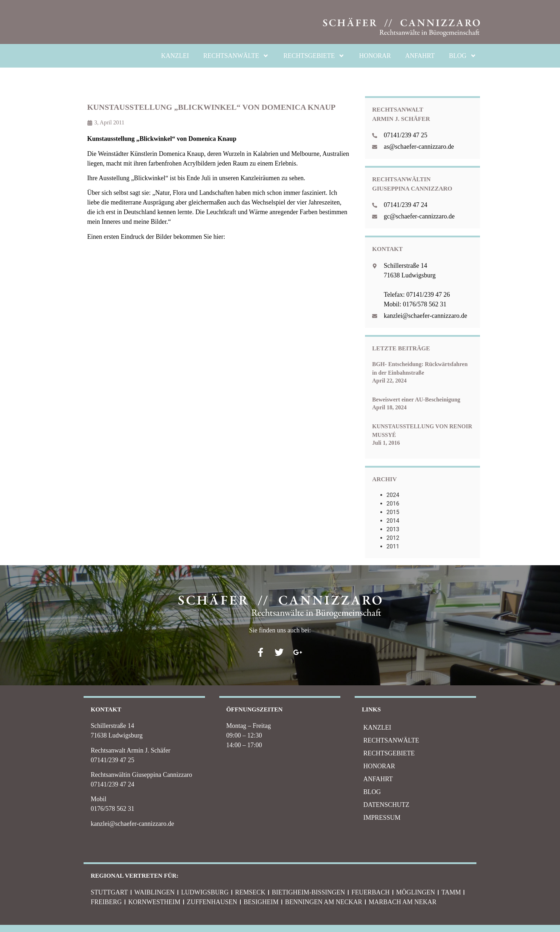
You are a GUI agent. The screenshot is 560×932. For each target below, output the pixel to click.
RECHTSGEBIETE (314, 56)
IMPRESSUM (382, 818)
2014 (393, 521)
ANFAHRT (420, 56)
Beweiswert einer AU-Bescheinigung (416, 400)
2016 (393, 504)
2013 (393, 529)
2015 (393, 512)
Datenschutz (386, 805)
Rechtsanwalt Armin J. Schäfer (131, 750)
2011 (393, 546)
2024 (393, 495)
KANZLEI (175, 56)
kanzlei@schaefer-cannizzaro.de (132, 824)
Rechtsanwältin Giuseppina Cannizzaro (141, 775)
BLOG (463, 56)
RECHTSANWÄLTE (236, 56)
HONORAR (375, 56)
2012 (393, 538)
